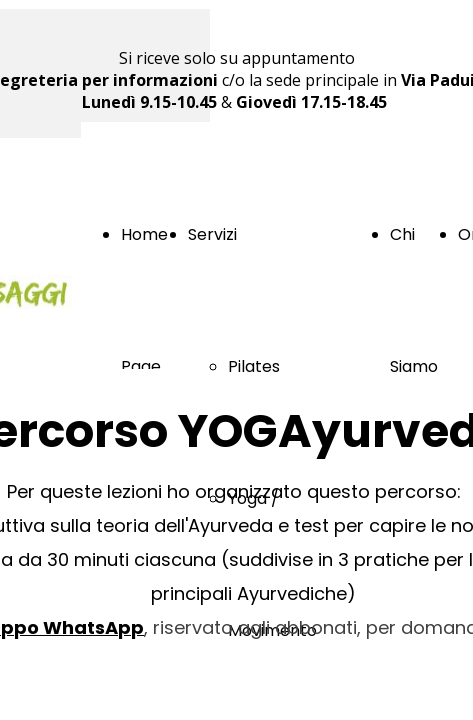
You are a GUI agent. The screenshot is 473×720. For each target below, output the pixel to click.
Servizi (212, 234)
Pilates (254, 366)
